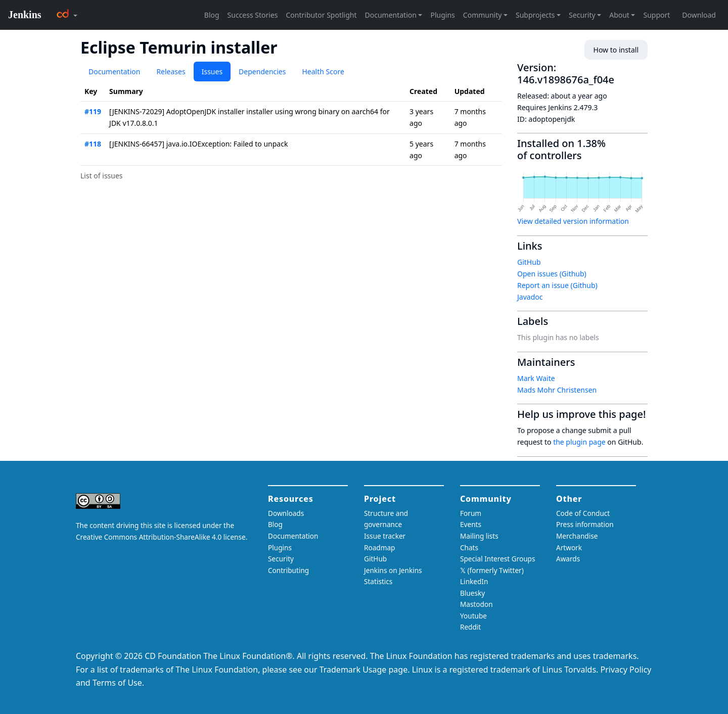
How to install (616, 50)
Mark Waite (536, 378)
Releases (171, 72)
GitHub (529, 262)
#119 (93, 111)
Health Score (323, 72)
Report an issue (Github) (557, 285)
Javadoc (530, 297)
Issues (212, 72)
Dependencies (262, 72)
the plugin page (579, 442)
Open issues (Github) (552, 274)
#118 (93, 144)
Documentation (114, 72)
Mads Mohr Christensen (557, 390)
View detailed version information (573, 221)
